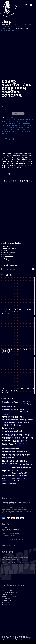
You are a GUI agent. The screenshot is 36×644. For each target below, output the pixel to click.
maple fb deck (21, 131)
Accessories (7, 247)
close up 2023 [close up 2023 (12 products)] (25, 412)
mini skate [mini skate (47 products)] (26, 464)
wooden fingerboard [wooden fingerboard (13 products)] (9, 483)
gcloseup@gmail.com (8, 30)
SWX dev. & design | (12, 639)
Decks (8, 25)
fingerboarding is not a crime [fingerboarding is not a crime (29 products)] (18, 438)
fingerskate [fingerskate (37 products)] (20, 441)
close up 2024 (15, 122)
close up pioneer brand (24, 124)
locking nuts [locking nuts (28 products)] (8, 452)
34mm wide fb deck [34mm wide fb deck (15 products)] (9, 407)
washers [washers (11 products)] (5, 481)
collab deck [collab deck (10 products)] (27, 422)
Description (6, 148)
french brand (16, 129)
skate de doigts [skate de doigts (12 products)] (22, 476)
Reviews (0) (6, 174)
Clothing (6, 250)
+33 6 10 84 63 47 (9, 528)
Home (3, 25)
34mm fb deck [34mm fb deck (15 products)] (28, 404)
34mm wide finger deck (26, 120)
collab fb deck (16, 125)
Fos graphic (6, 129)
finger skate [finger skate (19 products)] (8, 444)
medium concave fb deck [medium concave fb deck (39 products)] (16, 455)
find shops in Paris (10, 546)
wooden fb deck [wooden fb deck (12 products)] (14, 481)
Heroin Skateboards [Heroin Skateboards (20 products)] (11, 449)
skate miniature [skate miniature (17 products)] (9, 478)
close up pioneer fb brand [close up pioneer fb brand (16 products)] (12, 422)
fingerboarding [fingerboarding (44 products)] (12, 431)
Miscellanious (8, 256)
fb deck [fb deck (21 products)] (17, 425)
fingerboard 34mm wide (23, 127)
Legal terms (23, 639)
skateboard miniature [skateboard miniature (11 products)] (9, 476)
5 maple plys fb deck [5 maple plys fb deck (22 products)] (11, 402)
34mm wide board (11, 120)
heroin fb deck (26, 129)
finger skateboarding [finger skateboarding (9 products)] (21, 446)
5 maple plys (6, 122)
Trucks (5, 260)
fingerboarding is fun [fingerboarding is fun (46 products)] (16, 435)
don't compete (27, 125)
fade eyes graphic (8, 127)
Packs (5, 258)
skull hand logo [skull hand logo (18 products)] (23, 478)
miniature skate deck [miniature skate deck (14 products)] (10, 464)
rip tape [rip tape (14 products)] (15, 470)
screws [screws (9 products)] (22, 470)
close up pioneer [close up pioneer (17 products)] (26, 420)
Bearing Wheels (9, 248)
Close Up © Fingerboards (11, 502)
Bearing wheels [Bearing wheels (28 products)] (10, 409)
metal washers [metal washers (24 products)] (9, 458)
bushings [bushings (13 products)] (23, 409)
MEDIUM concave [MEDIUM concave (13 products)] (23, 451)
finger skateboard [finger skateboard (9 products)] (20, 444)
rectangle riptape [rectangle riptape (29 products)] (21, 467)
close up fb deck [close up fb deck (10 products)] (6, 414)
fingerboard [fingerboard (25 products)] (8, 428)
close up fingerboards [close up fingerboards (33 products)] (14, 417)
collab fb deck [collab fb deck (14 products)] (7, 425)
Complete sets (8, 252)
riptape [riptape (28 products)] (6, 471)
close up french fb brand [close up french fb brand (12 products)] (10, 420)
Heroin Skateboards (9, 131)
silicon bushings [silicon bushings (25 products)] (19, 473)
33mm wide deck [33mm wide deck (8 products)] (26, 402)
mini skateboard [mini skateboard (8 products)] (6, 467)
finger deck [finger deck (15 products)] (6, 441)
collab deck (6, 125)
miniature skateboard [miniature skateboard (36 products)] (15, 461)
